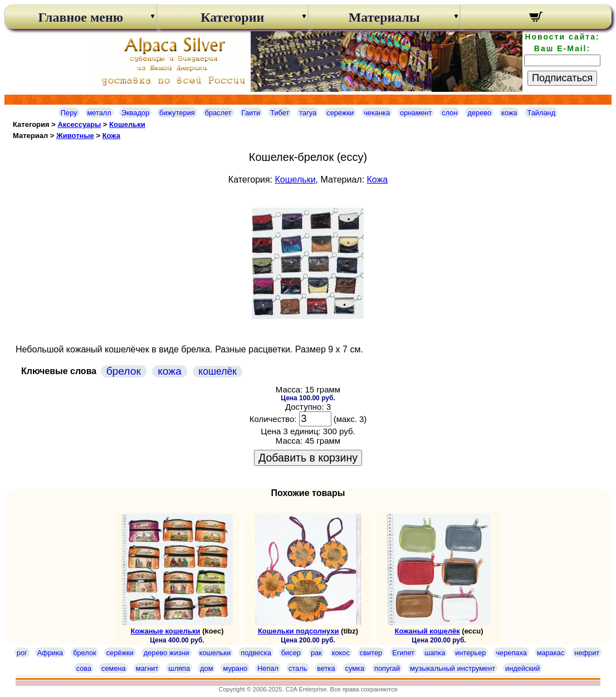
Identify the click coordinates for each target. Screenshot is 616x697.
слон (449, 113)
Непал (268, 668)
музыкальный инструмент (453, 668)
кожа (509, 113)
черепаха (511, 653)
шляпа (179, 668)
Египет (403, 653)
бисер (291, 653)
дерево (479, 113)
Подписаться (562, 78)
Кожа (111, 136)
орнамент (416, 113)
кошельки (215, 653)
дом (206, 668)
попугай (387, 668)
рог (22, 653)
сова (84, 668)
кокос (341, 653)
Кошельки (127, 124)
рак (316, 653)
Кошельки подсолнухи (299, 631)
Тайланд (541, 113)
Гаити (251, 113)
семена (114, 668)
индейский (522, 668)
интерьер (470, 653)
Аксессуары (79, 124)
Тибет (280, 113)
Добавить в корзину (308, 458)
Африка (50, 653)
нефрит (587, 653)
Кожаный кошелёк (427, 631)
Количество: (273, 419)
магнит (147, 668)
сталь (298, 668)
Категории (232, 17)
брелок (124, 371)
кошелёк (217, 371)
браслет (218, 113)
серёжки (120, 653)
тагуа (308, 113)
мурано (235, 668)
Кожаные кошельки (165, 631)
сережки (340, 113)
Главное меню (80, 17)
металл (99, 113)
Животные (75, 136)
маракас (551, 653)
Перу (69, 113)
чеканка (377, 113)
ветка (326, 668)
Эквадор (135, 113)
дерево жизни (167, 653)
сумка (355, 668)
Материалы (384, 17)
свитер (371, 653)
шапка (435, 653)
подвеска (256, 653)
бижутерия (177, 113)
